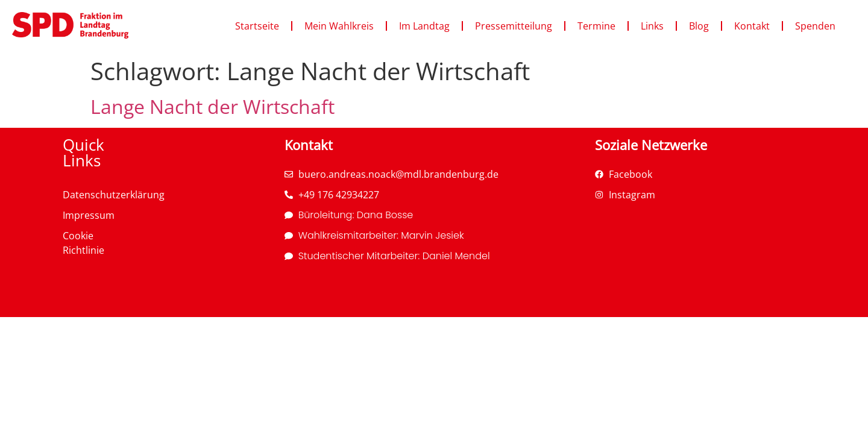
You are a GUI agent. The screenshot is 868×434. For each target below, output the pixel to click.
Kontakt (752, 26)
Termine (596, 26)
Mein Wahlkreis (339, 26)
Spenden (815, 26)
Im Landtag (424, 26)
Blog (699, 26)
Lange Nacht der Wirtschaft (212, 106)
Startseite (257, 26)
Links (652, 26)
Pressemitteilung (514, 26)
